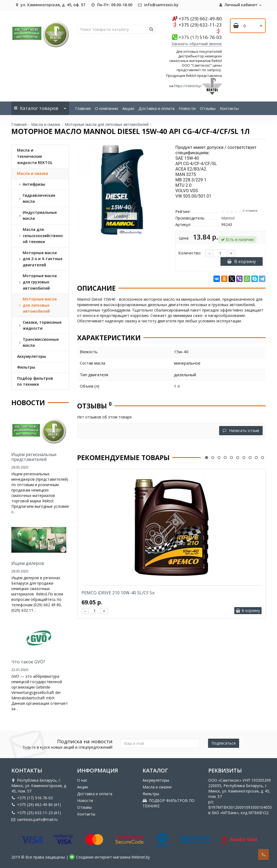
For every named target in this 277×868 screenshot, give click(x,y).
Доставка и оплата (156, 108)
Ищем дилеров (28, 563)
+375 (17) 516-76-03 (32, 798)
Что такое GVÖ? (28, 662)
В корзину (242, 261)
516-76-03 (200, 37)
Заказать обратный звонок (197, 44)
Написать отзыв (241, 430)
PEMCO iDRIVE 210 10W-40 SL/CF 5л (118, 593)
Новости (187, 108)
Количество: (190, 253)
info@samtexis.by (158, 5)
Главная (83, 108)
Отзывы (208, 108)
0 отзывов (250, 211)
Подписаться (224, 743)
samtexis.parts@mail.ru (34, 819)
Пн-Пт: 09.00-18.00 (111, 5)
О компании (106, 108)
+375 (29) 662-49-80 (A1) (36, 805)
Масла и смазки (46, 124)
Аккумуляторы (156, 780)
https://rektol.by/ (188, 86)
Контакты (229, 108)
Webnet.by (141, 857)
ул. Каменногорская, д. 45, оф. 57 (50, 5)
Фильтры (151, 794)
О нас (82, 780)
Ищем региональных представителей (34, 457)
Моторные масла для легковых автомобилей (107, 124)
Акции (128, 108)
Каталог (40, 106)
